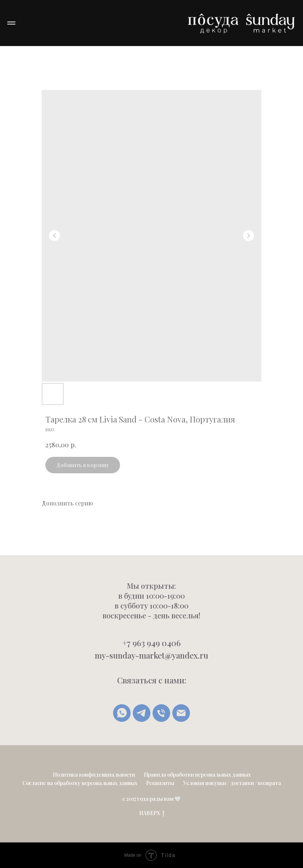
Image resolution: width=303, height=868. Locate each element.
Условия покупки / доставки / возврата (232, 783)
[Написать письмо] (181, 713)
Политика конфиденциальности (94, 775)
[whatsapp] (122, 713)
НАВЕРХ (152, 813)
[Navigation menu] (11, 23)
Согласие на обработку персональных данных (80, 783)
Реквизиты (160, 783)
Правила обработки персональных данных (197, 775)
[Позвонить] (161, 713)
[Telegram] (142, 713)
